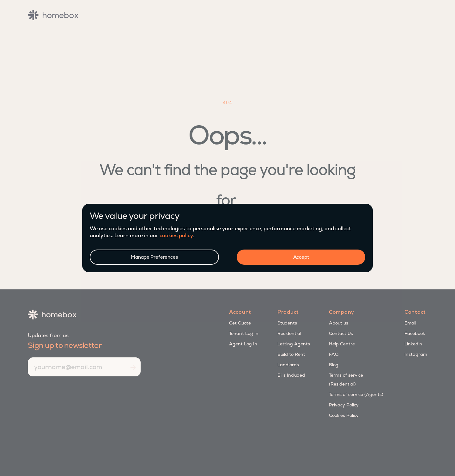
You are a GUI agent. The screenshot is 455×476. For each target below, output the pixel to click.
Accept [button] (301, 257)
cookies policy (176, 235)
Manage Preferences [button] (154, 257)
